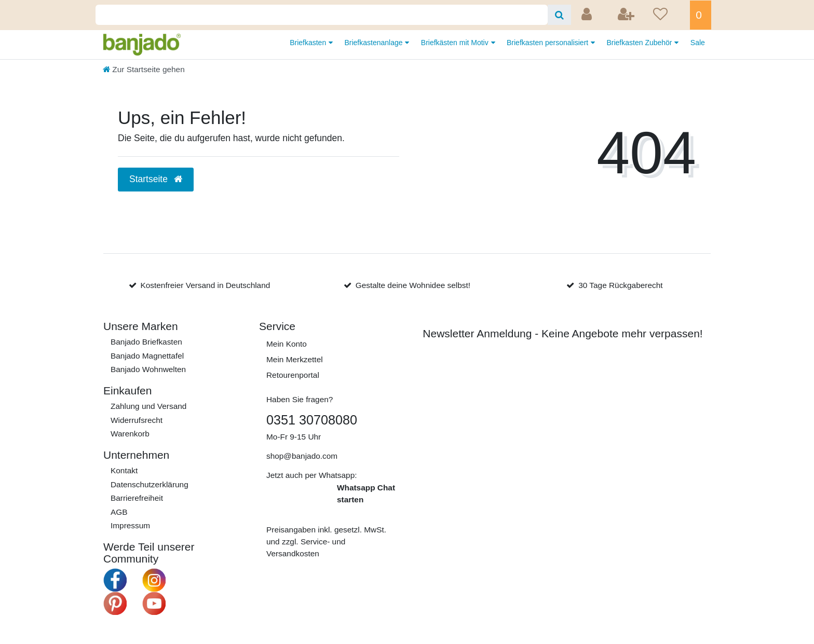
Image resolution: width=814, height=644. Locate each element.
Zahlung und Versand (148, 406)
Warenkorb (130, 434)
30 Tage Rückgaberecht (620, 285)
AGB (119, 512)
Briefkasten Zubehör (640, 43)
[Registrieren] (627, 15)
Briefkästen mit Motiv (456, 43)
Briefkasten (309, 43)
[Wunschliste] (668, 15)
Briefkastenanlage (374, 43)
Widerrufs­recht (137, 420)
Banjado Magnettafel (147, 356)
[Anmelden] (588, 15)
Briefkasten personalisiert (548, 43)
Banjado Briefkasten (146, 342)
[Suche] (559, 15)
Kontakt (124, 470)
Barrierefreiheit (137, 498)
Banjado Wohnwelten (148, 369)
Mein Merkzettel (295, 359)
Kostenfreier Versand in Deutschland (205, 285)
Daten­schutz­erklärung (150, 484)
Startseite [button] (156, 179)
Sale (698, 43)
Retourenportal (293, 375)
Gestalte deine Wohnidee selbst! (413, 285)
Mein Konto (287, 344)
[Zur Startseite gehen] (144, 69)
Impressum (130, 525)
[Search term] (322, 15)
